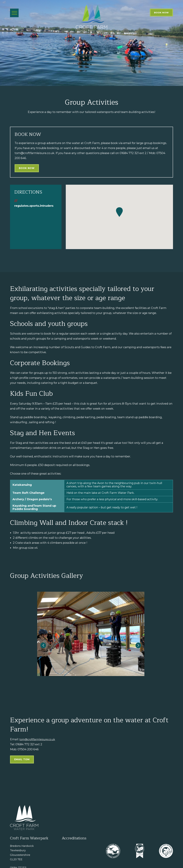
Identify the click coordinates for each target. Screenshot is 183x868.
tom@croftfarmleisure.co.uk (39, 716)
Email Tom (22, 736)
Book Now (161, 13)
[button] (45, 635)
